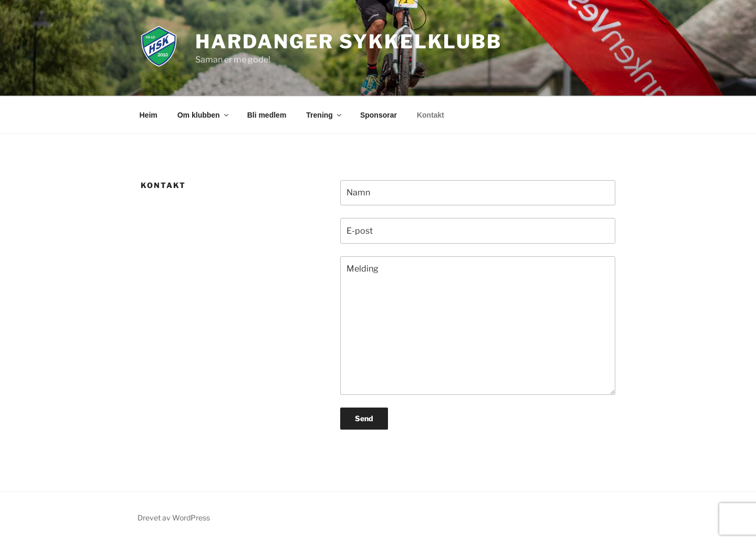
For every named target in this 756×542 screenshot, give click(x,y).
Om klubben (204, 115)
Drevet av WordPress (174, 518)
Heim (149, 115)
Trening (324, 115)
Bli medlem (267, 115)
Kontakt (430, 115)
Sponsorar (379, 115)
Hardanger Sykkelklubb (348, 41)
